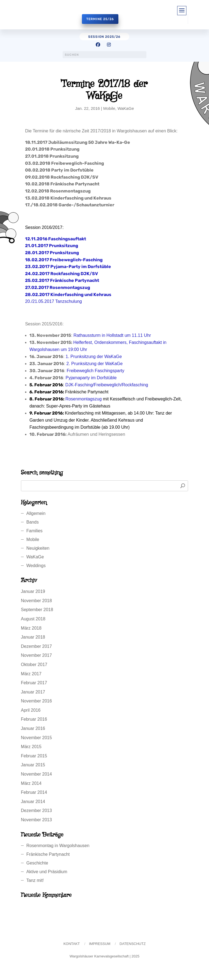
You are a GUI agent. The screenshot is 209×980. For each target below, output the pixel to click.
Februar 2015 (34, 756)
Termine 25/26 (100, 19)
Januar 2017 (33, 692)
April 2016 (31, 710)
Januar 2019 (33, 591)
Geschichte (37, 863)
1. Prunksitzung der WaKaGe (94, 357)
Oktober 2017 (34, 665)
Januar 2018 (33, 637)
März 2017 (31, 674)
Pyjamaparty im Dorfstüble (91, 378)
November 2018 (36, 601)
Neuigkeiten (38, 548)
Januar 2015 (33, 765)
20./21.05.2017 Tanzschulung (53, 301)
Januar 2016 (33, 728)
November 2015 (36, 738)
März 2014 (31, 783)
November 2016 (36, 701)
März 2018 (31, 628)
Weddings (36, 566)
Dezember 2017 (36, 646)
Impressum (100, 944)
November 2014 (36, 774)
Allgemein (36, 513)
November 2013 (36, 820)
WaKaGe (126, 108)
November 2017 (36, 655)
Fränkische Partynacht (48, 854)
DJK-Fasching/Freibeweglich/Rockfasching (107, 385)
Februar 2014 (34, 792)
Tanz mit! (35, 880)
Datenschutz (133, 944)
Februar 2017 (34, 683)
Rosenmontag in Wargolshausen (58, 846)
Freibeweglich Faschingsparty (96, 371)
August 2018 (33, 619)
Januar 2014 (33, 802)
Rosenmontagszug (83, 399)
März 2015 (31, 747)
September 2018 (37, 610)
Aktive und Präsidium (47, 872)
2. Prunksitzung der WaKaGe (95, 364)
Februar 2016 (34, 719)
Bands (33, 522)
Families (35, 531)
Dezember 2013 (36, 811)
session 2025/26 (104, 37)
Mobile (109, 108)
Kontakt (72, 944)
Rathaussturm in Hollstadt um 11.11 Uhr (112, 335)
